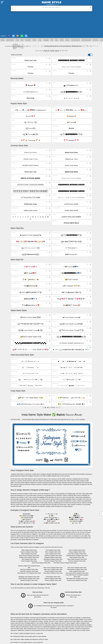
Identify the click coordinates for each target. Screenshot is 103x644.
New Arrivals (10, 41)
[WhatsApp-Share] (25, 36)
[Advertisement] (52, 23)
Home (3, 41)
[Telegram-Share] (30, 36)
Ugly (56, 41)
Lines (40, 41)
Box (22, 41)
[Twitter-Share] (15, 36)
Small (34, 41)
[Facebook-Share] (10, 36)
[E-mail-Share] (20, 36)
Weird (62, 41)
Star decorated (75, 41)
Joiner (67, 41)
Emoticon (96, 41)
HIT (52, 41)
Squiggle (46, 41)
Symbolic (28, 41)
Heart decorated (86, 41)
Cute (17, 41)
